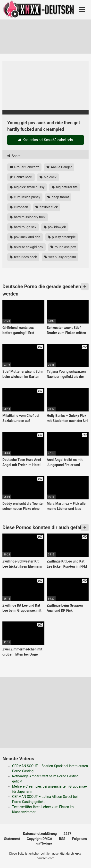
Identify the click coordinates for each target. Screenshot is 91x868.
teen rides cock (23, 257)
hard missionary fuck (28, 217)
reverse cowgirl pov (26, 247)
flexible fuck (47, 207)
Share (14, 156)
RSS (62, 839)
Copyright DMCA (39, 839)
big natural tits (65, 187)
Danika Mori (21, 177)
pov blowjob (55, 227)
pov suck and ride (25, 237)
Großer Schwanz (24, 167)
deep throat (58, 197)
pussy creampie (62, 237)
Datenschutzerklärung (40, 834)
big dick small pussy (27, 187)
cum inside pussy (25, 197)
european (19, 207)
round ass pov (63, 247)
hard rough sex (23, 227)
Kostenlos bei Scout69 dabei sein (45, 140)
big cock (48, 177)
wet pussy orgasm (60, 257)
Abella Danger (59, 167)
